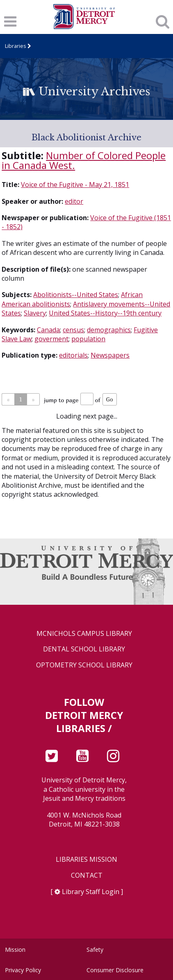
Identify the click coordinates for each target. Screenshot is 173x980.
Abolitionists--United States (76, 295)
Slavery (35, 313)
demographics (109, 330)
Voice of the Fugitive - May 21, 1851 (75, 185)
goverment (51, 339)
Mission (15, 950)
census (73, 330)
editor (74, 201)
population (88, 339)
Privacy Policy (23, 970)
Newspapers (110, 355)
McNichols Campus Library (84, 634)
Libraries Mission (86, 859)
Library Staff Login (91, 892)
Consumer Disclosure (115, 970)
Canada (48, 330)
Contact (87, 875)
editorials (73, 355)
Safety (95, 950)
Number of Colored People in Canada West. (84, 160)
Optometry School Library (84, 665)
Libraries (16, 46)
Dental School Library (84, 649)
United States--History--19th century (105, 313)
